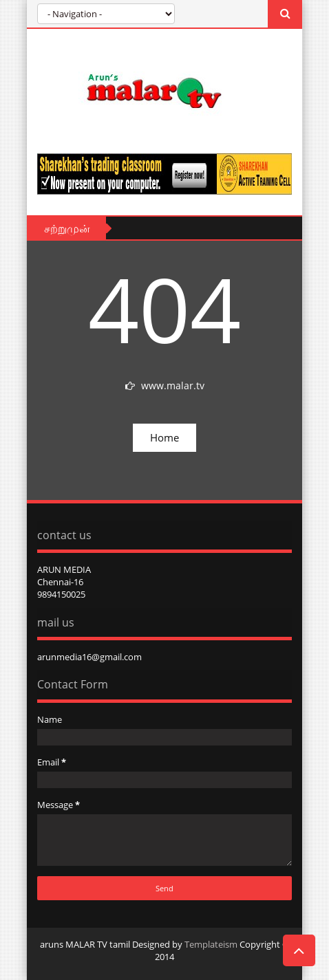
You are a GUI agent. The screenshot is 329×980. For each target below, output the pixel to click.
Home (164, 437)
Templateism (211, 944)
